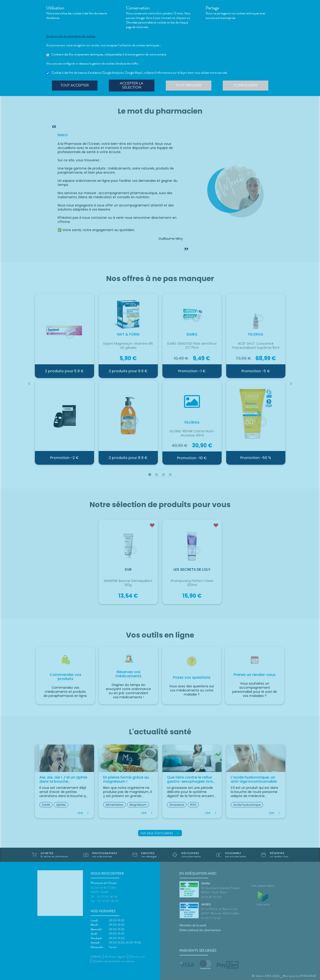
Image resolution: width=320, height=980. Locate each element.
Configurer (246, 85)
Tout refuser (188, 85)
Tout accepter (75, 85)
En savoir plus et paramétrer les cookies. (71, 36)
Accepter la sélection (132, 85)
